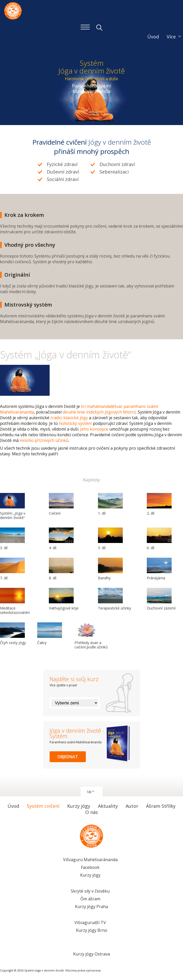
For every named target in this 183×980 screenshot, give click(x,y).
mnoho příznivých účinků (44, 440)
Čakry (50, 634)
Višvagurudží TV (90, 923)
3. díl (12, 539)
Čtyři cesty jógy (13, 634)
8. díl (61, 569)
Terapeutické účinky (115, 599)
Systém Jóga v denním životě (13, 10)
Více (171, 37)
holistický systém (75, 423)
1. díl (110, 504)
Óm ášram (90, 899)
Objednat (68, 757)
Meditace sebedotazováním (15, 601)
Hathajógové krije (64, 599)
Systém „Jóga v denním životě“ (13, 507)
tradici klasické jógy (69, 418)
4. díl (61, 539)
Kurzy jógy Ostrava (91, 954)
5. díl (110, 539)
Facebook (90, 867)
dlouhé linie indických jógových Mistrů (99, 412)
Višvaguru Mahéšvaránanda (90, 860)
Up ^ (91, 792)
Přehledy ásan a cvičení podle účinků (91, 636)
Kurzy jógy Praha (91, 907)
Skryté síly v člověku (90, 891)
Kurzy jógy (90, 875)
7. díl (12, 569)
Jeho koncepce (94, 429)
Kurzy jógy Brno (92, 930)
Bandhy (110, 569)
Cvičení (61, 504)
